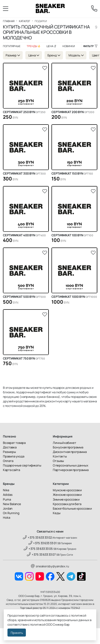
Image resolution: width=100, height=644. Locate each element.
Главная (9, 21)
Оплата (8, 461)
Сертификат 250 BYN (24, 112)
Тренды (33, 46)
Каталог (25, 21)
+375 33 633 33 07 (41, 554)
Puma (7, 499)
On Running (11, 513)
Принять (17, 633)
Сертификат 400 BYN (24, 235)
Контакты (60, 456)
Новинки (69, 46)
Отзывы (58, 461)
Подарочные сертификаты (22, 465)
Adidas (8, 495)
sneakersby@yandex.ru (50, 566)
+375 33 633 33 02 (37, 537)
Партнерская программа (71, 470)
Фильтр (90, 46)
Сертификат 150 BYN (72, 174)
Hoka (7, 517)
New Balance (12, 504)
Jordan (8, 508)
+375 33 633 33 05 (38, 549)
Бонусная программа (68, 447)
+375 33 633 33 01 (43, 543)
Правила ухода (14, 456)
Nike (6, 490)
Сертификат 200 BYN (73, 112)
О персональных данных (71, 465)
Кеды (57, 513)
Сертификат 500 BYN (24, 297)
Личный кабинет (65, 443)
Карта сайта (11, 470)
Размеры (9, 452)
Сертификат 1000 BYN (74, 297)
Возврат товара (14, 443)
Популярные (12, 46)
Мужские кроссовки (67, 490)
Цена (51, 46)
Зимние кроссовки (66, 499)
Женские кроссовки (67, 495)
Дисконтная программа (70, 452)
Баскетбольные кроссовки (72, 508)
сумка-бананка (48, 397)
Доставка (10, 447)
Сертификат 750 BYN (24, 358)
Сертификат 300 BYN (24, 174)
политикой (38, 624)
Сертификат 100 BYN (72, 235)
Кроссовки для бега (67, 504)
